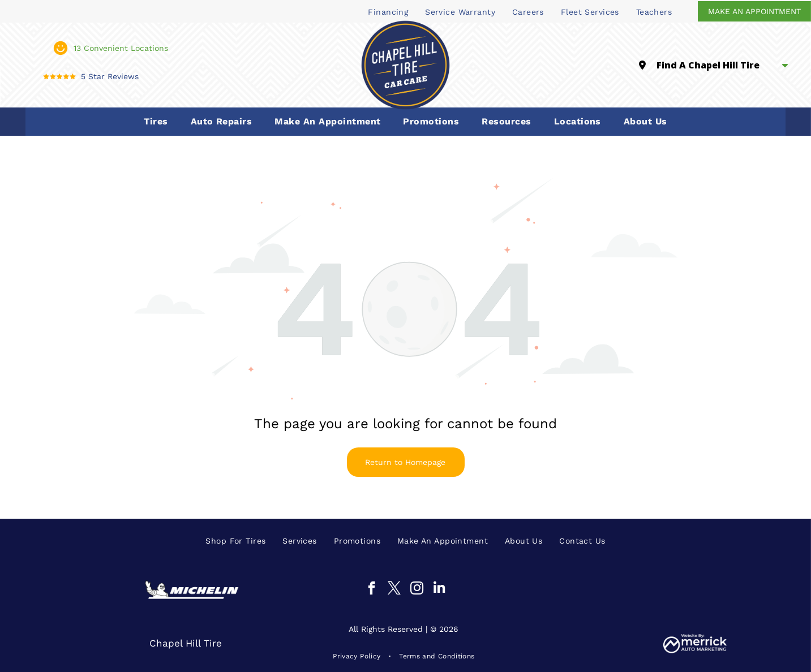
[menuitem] (388, 11)
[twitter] (394, 589)
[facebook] (372, 589)
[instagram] (417, 589)
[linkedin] (439, 589)
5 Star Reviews (110, 76)
